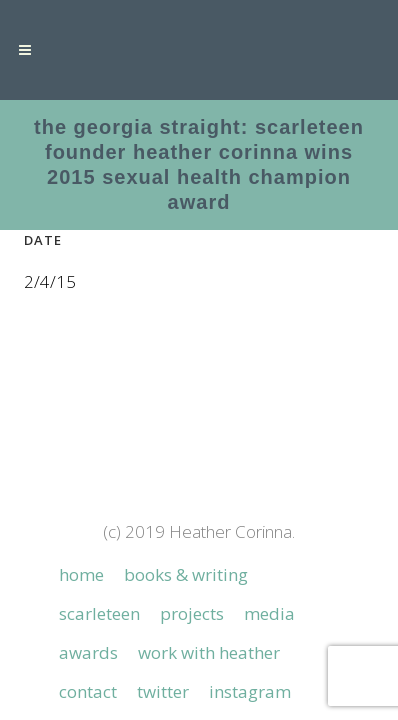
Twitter (163, 640)
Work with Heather (209, 601)
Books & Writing (186, 523)
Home (81, 523)
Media (269, 562)
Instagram (250, 640)
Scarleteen (99, 562)
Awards (88, 601)
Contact (88, 640)
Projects (192, 562)
